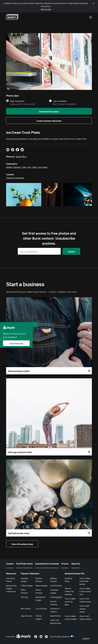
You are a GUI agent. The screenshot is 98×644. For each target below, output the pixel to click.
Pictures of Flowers (55, 610)
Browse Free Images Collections (11, 588)
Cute (24, 167)
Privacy (65, 563)
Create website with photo (49, 121)
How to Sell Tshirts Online (85, 617)
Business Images (25, 580)
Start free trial (16, 343)
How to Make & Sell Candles (71, 617)
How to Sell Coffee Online (85, 600)
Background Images (40, 598)
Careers (10, 563)
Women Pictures (54, 603)
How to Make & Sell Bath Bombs (85, 581)
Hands (9, 167)
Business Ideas (69, 580)
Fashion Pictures (39, 580)
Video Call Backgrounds (56, 621)
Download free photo (49, 111)
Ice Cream (43, 167)
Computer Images (54, 591)
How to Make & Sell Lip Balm (70, 601)
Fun (29, 167)
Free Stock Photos (11, 580)
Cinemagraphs (56, 597)
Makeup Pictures (54, 580)
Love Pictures (41, 608)
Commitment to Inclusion (47, 563)
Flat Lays (24, 597)
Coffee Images (27, 585)
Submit (71, 251)
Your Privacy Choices (62, 636)
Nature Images (42, 585)
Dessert (17, 167)
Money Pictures (39, 591)
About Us (75, 563)
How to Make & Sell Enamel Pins (85, 591)
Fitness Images (39, 617)
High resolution (17, 101)
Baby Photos (55, 616)
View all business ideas (22, 544)
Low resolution (60, 101)
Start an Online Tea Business (69, 591)
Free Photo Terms (24, 563)
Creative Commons (15, 177)
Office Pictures (24, 591)
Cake (34, 167)
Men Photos (26, 608)
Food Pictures (56, 585)
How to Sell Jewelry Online (84, 609)
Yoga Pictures (26, 616)
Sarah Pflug (21, 156)
